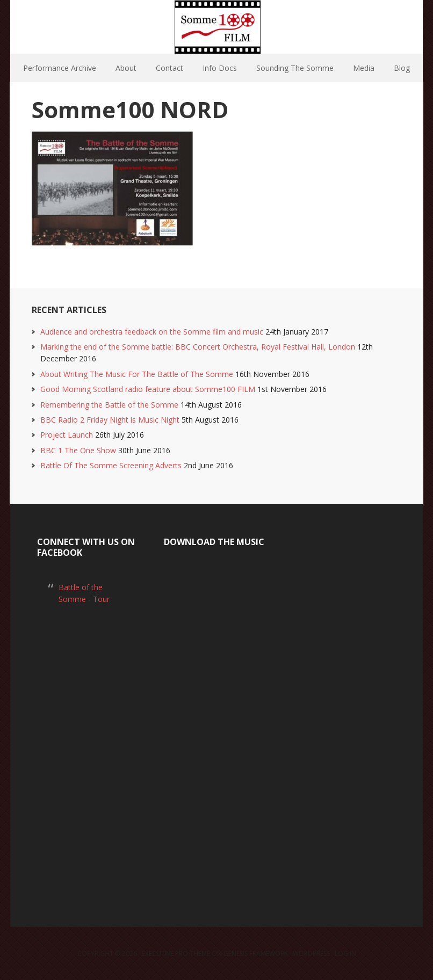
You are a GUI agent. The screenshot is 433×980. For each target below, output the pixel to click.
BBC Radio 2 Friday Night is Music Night (110, 420)
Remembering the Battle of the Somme (109, 405)
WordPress (311, 953)
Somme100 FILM (216, 27)
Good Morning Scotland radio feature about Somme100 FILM (148, 389)
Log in (345, 953)
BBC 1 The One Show (78, 450)
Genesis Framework (256, 953)
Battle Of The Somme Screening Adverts (111, 465)
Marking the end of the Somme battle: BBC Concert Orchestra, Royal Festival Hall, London (198, 347)
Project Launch (67, 435)
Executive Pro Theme (176, 953)
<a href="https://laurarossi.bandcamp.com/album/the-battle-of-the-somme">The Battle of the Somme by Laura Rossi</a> (216, 725)
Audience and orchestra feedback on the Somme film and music (152, 332)
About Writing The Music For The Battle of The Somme (137, 374)
